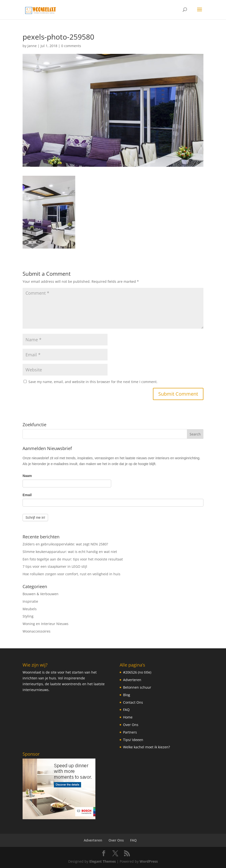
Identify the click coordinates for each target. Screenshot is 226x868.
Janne (32, 46)
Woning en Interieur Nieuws (46, 624)
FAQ (126, 710)
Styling (28, 616)
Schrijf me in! (35, 517)
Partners (130, 732)
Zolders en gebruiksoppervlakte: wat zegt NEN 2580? (65, 544)
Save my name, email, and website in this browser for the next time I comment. (93, 382)
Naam (27, 476)
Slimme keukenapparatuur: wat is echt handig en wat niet (70, 552)
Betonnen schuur (137, 687)
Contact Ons (133, 702)
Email (27, 495)
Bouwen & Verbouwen (41, 594)
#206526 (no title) (137, 672)
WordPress (149, 861)
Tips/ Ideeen (133, 740)
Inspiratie (30, 601)
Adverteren (132, 680)
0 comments (71, 46)
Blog (127, 695)
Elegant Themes (103, 861)
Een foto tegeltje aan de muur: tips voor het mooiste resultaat (73, 559)
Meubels (30, 609)
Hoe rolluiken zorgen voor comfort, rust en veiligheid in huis (71, 574)
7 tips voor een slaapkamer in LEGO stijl (55, 566)
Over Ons (131, 725)
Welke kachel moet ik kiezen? (146, 747)
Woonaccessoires (37, 631)
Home (128, 717)
